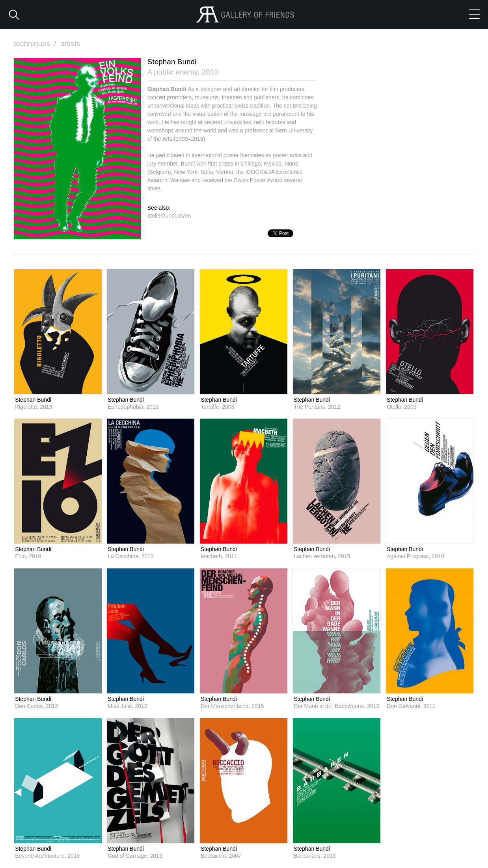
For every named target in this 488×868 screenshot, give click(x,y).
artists (70, 44)
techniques (36, 44)
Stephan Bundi (33, 400)
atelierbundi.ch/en (169, 216)
